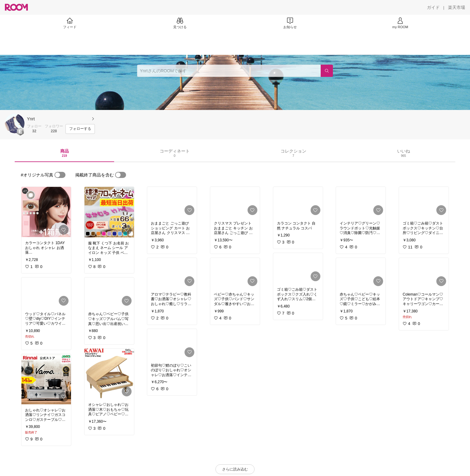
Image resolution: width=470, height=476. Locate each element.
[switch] (60, 175)
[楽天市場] (457, 7)
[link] (46, 212)
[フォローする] (80, 129)
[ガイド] (433, 7)
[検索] (327, 71)
